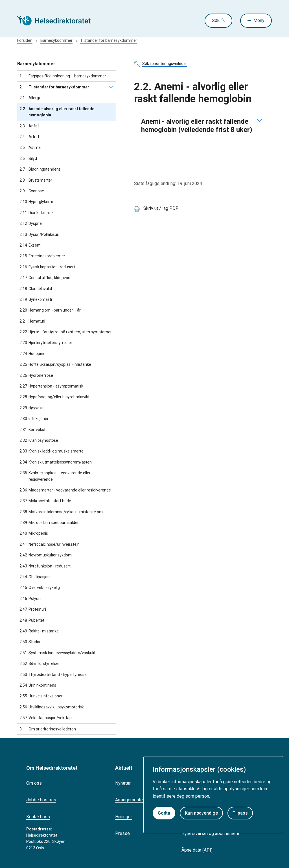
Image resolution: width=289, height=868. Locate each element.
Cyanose (32, 191)
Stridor (30, 642)
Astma (30, 147)
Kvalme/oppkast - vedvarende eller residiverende (55, 476)
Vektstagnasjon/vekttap (46, 718)
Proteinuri (33, 609)
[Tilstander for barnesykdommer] (111, 87)
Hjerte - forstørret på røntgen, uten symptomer (66, 332)
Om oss (34, 783)
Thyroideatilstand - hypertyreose (53, 675)
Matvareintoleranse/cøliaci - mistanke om (61, 512)
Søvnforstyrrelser (40, 663)
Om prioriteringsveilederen (48, 729)
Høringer (124, 817)
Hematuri (32, 321)
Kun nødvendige (201, 813)
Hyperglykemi (36, 202)
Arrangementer (130, 800)
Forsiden (25, 40)
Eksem (30, 245)
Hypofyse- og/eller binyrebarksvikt (54, 397)
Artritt (29, 137)
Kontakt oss (38, 817)
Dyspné (31, 223)
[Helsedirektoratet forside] (58, 21)
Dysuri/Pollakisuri (39, 234)
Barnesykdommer (56, 40)
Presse (122, 833)
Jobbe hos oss (41, 800)
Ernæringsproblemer (42, 256)
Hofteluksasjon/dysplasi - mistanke (55, 364)
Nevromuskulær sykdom (46, 555)
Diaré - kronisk (37, 213)
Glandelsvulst (36, 289)
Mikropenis (34, 533)
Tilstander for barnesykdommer (109, 40)
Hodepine (32, 354)
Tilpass (240, 813)
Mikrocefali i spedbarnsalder (49, 523)
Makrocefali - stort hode (45, 501)
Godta (164, 813)
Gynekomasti (36, 299)
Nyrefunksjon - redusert (45, 566)
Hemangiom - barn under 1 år (50, 310)
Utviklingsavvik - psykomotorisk (52, 707)
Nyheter (123, 783)
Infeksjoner (34, 419)
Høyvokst (32, 408)
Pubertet (32, 620)
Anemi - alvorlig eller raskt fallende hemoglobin (57, 112)
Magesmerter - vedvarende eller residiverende (65, 490)
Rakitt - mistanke (39, 631)
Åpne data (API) (197, 850)
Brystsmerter (36, 180)
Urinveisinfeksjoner (41, 696)
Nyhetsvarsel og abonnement (210, 833)
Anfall (29, 126)
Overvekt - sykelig (40, 588)
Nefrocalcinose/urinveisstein (50, 544)
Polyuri (30, 599)
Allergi (30, 98)
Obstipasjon (35, 577)
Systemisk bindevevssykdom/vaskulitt (58, 653)
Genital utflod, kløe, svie (45, 278)
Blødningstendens (40, 169)
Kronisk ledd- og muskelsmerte (52, 451)
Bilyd (28, 158)
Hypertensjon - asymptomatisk (51, 386)
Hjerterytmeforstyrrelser (46, 343)
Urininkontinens (38, 685)
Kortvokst (32, 430)
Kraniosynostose (39, 440)
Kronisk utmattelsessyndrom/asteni (56, 462)
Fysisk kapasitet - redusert (47, 267)
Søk (216, 20)
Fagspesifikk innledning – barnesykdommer (63, 76)
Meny (259, 20)
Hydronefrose (36, 375)
